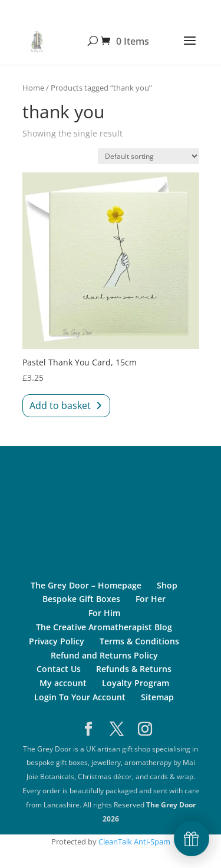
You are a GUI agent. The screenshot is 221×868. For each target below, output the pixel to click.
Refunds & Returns (134, 669)
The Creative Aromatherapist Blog (104, 627)
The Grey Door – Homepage (86, 585)
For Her (151, 599)
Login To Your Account (80, 697)
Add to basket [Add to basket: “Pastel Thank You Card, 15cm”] (60, 405)
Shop (167, 585)
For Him (104, 613)
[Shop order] (149, 156)
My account (63, 683)
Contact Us (59, 669)
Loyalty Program (136, 683)
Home (33, 88)
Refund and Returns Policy (104, 655)
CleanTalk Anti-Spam (134, 842)
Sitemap (157, 697)
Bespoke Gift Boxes (81, 599)
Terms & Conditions (139, 641)
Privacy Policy (57, 641)
